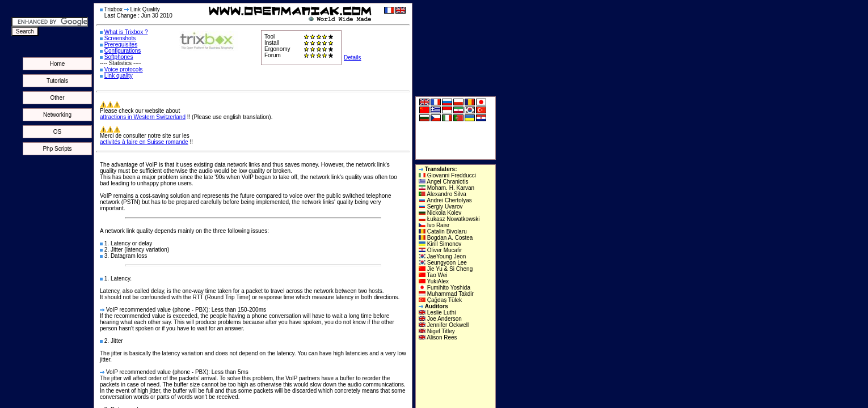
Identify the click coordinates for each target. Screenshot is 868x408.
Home (58, 64)
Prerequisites (121, 44)
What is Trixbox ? (126, 32)
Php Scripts (57, 149)
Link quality (119, 76)
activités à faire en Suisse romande (144, 142)
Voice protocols (124, 69)
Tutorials (57, 81)
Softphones (119, 57)
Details (353, 58)
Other (57, 98)
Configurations (123, 51)
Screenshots (120, 38)
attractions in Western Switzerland (143, 117)
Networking (57, 115)
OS (57, 132)
